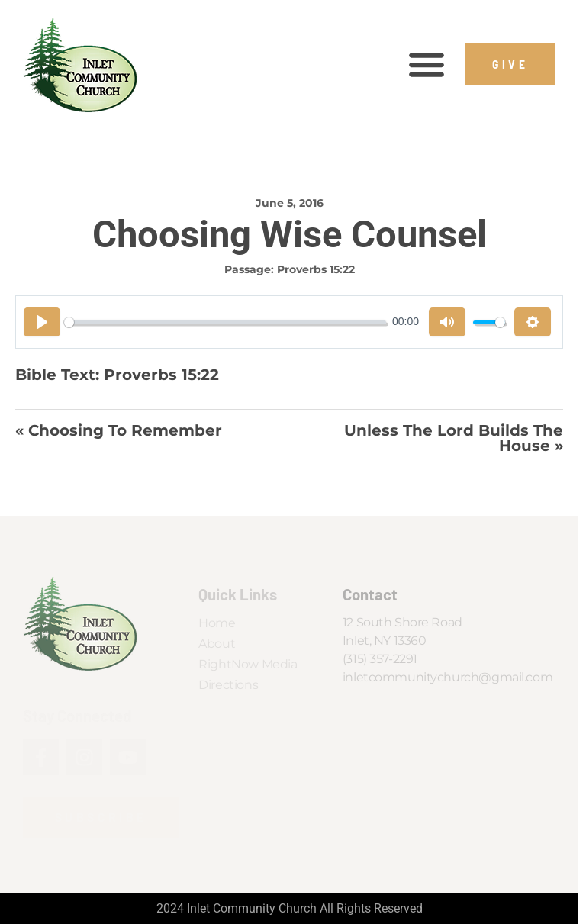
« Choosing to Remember (119, 431)
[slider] (225, 322)
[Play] (42, 322)
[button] (426, 64)
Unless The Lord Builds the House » (454, 438)
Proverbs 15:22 (316, 269)
